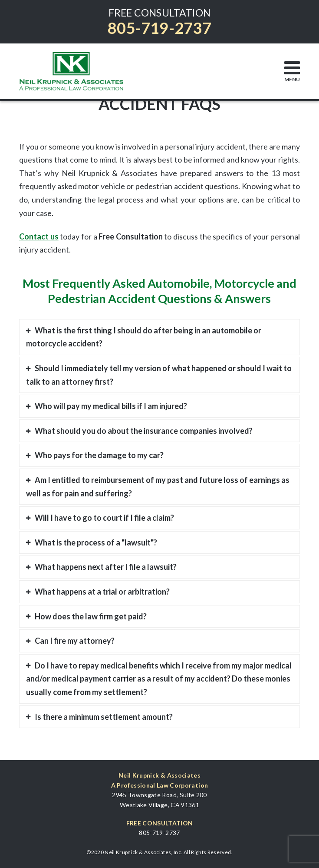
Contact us (39, 236)
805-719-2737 (159, 28)
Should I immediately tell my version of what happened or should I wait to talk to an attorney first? (159, 375)
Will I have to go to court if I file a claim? (104, 518)
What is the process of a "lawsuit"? (96, 542)
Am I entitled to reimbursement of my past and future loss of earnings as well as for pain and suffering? (158, 487)
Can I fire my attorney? (75, 641)
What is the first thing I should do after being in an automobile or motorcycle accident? (144, 337)
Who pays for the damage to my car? (99, 455)
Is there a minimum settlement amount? (104, 717)
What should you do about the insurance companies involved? (144, 431)
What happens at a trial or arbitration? (102, 592)
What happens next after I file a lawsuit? (106, 567)
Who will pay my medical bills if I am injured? (111, 406)
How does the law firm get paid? (91, 616)
